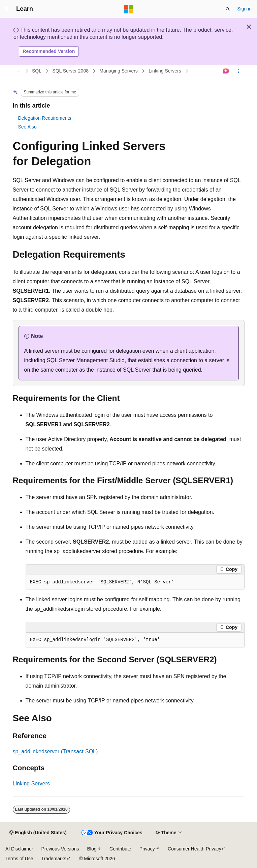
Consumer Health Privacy (195, 849)
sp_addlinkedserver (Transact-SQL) (55, 751)
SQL (37, 71)
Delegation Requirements (45, 118)
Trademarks (54, 859)
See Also (27, 127)
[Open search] (228, 9)
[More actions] (238, 71)
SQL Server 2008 (70, 71)
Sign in (244, 9)
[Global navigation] (7, 9)
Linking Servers (165, 71)
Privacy (147, 849)
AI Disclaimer (19, 849)
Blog (92, 849)
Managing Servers (119, 71)
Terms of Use (19, 859)
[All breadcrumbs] (19, 71)
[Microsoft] (129, 9)
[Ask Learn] (226, 71)
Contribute (120, 849)
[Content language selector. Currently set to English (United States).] (38, 833)
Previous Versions (60, 849)
